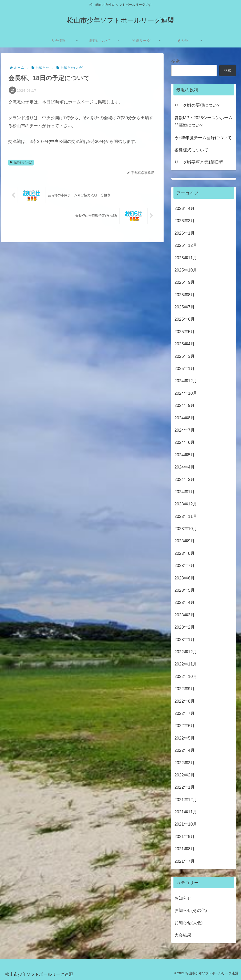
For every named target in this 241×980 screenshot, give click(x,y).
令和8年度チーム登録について (203, 138)
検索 (176, 61)
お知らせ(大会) (21, 163)
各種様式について (191, 150)
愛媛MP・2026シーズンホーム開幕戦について (203, 122)
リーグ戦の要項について (198, 105)
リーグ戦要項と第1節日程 (199, 162)
